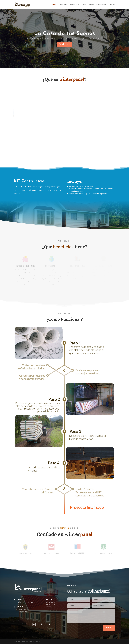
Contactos (112, 5)
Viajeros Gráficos (34, 641)
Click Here (64, 44)
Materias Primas (75, 5)
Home (54, 5)
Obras (84, 5)
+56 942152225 (23, 612)
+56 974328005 (23, 610)
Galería (91, 5)
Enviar (109, 628)
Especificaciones (101, 5)
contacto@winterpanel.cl (26, 602)
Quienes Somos (63, 5)
